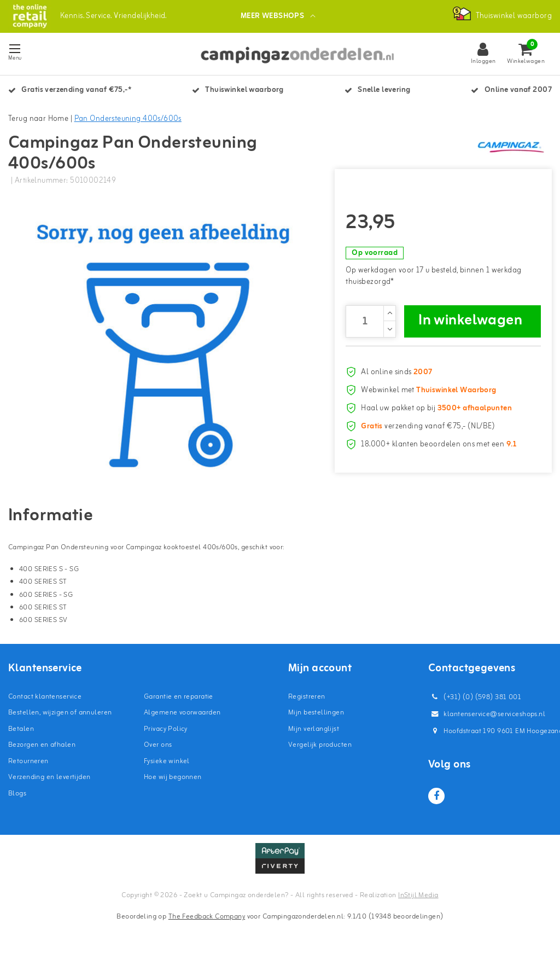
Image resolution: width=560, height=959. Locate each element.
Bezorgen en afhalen (42, 746)
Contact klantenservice (45, 698)
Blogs (17, 795)
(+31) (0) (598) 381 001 (475, 698)
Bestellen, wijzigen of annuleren (60, 714)
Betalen (21, 730)
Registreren (307, 698)
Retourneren (28, 762)
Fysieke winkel (167, 762)
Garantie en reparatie (179, 698)
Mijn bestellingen (316, 714)
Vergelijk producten (320, 746)
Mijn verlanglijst (314, 730)
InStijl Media (418, 896)
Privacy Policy (166, 730)
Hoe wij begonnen (173, 779)
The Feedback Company (207, 918)
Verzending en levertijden (49, 779)
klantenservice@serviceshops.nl (487, 715)
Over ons (158, 746)
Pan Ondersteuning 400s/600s (128, 119)
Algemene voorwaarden (182, 714)
